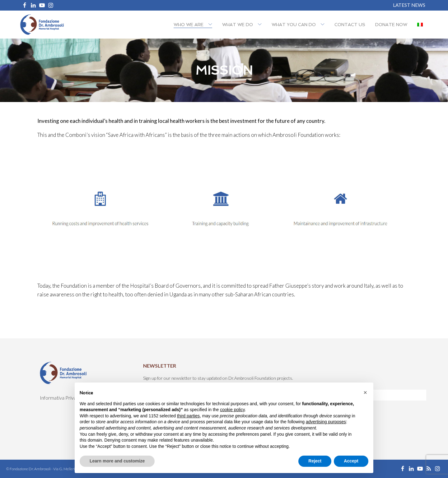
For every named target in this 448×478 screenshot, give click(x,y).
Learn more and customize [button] (117, 461)
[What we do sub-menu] (261, 25)
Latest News (409, 5)
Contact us (350, 25)
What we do (238, 25)
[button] (365, 392)
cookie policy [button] (232, 410)
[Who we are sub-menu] (212, 25)
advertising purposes (326, 422)
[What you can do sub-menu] (324, 25)
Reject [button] (315, 461)
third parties (188, 416)
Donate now (391, 25)
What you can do (294, 25)
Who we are (189, 25)
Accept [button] (351, 461)
